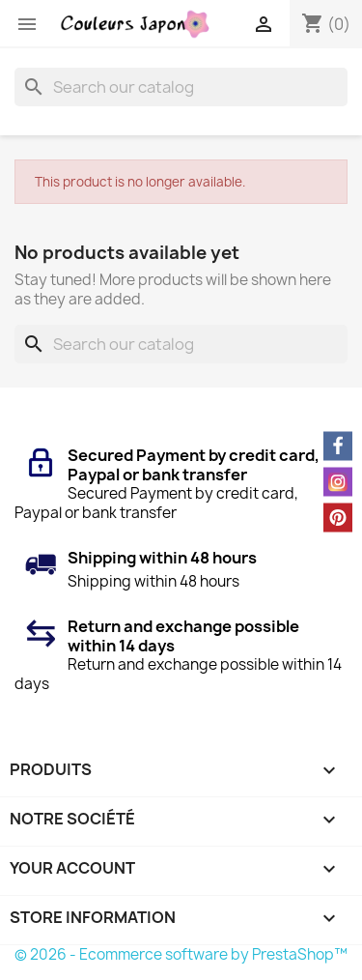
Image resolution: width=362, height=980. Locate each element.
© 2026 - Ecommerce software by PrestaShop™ (181, 954)
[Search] (181, 87)
